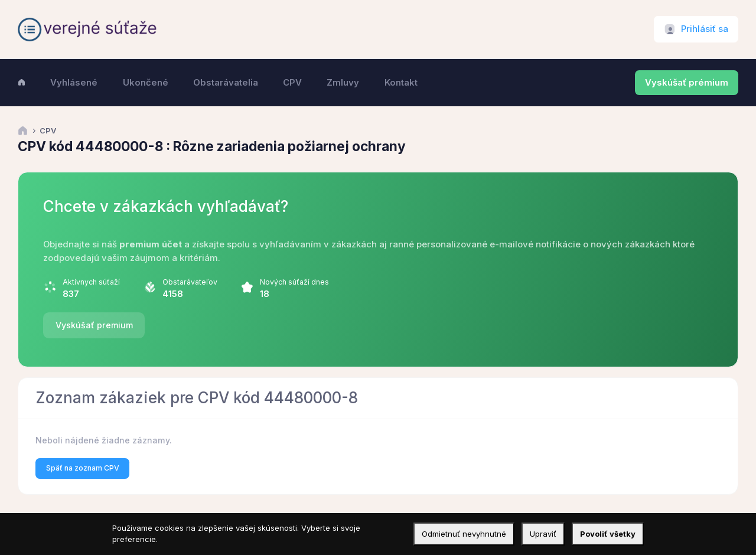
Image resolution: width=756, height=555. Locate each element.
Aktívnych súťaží (91, 282)
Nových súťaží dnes (294, 282)
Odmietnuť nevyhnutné (464, 534)
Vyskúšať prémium (687, 83)
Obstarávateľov (190, 282)
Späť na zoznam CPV (83, 468)
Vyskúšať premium (94, 325)
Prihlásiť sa (705, 29)
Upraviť (543, 534)
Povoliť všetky (608, 534)
